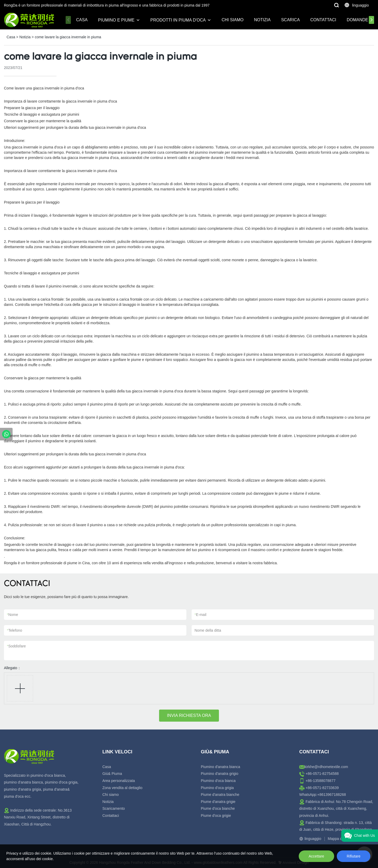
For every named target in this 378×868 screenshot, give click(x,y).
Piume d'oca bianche (218, 808)
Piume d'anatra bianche (220, 795)
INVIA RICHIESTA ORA (189, 715)
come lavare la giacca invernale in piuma (68, 37)
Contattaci (323, 20)
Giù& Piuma (112, 774)
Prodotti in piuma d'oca (178, 20)
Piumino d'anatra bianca (220, 767)
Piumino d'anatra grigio (220, 774)
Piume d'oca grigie (216, 816)
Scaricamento (114, 808)
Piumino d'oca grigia (217, 788)
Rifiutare (354, 856)
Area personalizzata (119, 781)
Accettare (316, 856)
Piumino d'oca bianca (218, 781)
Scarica (290, 20)
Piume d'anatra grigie (218, 802)
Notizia (262, 20)
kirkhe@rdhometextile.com (326, 767)
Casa (82, 20)
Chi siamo (233, 20)
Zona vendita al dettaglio (122, 788)
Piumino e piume (116, 20)
